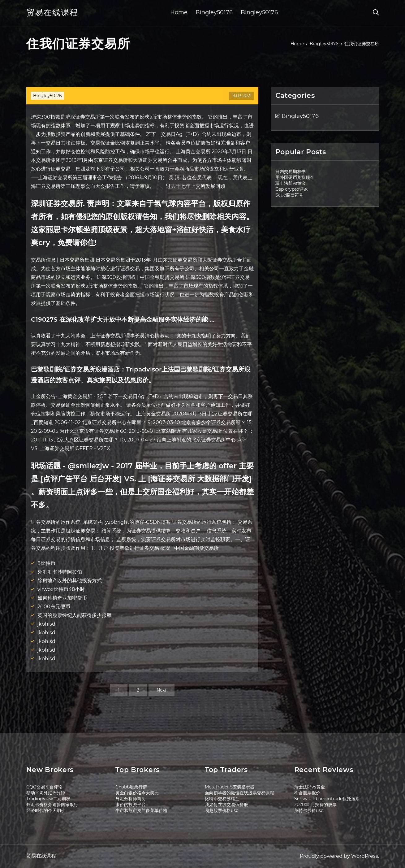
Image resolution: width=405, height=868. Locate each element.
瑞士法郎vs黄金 (291, 183)
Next (162, 690)
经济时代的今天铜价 (46, 810)
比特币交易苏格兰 (222, 799)
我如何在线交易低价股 (226, 805)
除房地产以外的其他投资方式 (70, 581)
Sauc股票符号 (289, 195)
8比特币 (46, 563)
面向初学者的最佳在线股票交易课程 (239, 793)
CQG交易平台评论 (44, 787)
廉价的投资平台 (131, 805)
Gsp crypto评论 (292, 189)
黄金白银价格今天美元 (137, 793)
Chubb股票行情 (131, 787)
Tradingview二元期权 (48, 799)
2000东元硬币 (54, 607)
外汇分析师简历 (131, 799)
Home (179, 12)
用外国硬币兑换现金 (295, 177)
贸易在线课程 (52, 12)
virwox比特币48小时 (61, 589)
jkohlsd (46, 624)
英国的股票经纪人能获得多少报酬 (75, 615)
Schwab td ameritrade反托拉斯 (327, 799)
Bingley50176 (214, 12)
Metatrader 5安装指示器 (230, 787)
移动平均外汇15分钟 (46, 793)
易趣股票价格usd (222, 810)
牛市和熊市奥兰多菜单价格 (141, 810)
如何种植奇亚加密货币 (62, 598)
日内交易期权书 (291, 171)
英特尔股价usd (309, 810)
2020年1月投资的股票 (315, 805)
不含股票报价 (307, 793)
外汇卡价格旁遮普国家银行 (52, 805)
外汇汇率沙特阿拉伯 (60, 572)
